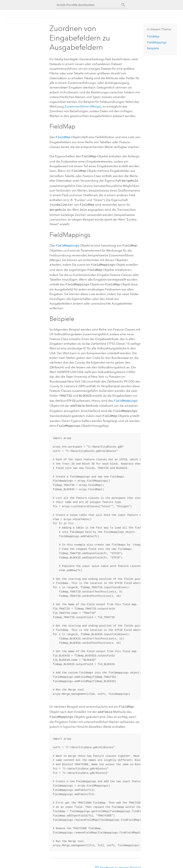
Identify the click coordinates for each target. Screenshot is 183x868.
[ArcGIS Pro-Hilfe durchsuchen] (88, 5)
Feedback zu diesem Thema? (120, 861)
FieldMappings (67, 243)
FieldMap (63, 137)
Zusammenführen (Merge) (83, 106)
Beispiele (153, 48)
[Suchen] (123, 5)
